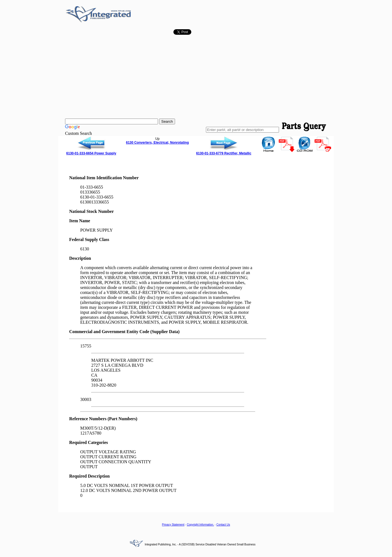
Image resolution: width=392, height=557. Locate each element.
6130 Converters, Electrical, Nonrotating (157, 143)
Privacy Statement (173, 525)
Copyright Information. (200, 525)
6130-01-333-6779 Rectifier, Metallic (224, 153)
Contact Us (223, 525)
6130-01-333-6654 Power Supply (91, 153)
